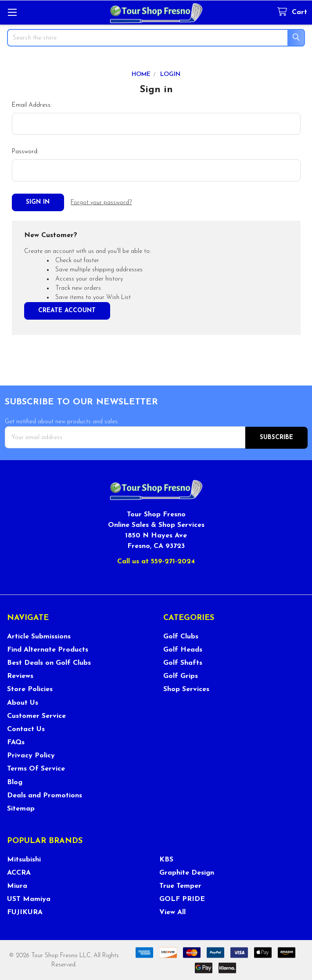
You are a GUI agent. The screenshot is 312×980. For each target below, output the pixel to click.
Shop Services (186, 688)
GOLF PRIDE (182, 898)
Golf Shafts (183, 662)
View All (172, 912)
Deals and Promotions (45, 795)
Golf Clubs (181, 636)
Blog (15, 782)
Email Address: (32, 105)
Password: (25, 152)
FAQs (16, 742)
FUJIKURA (25, 912)
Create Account (67, 310)
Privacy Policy (31, 755)
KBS (166, 859)
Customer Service (36, 715)
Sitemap (21, 808)
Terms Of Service (36, 768)
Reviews (20, 675)
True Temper (180, 885)
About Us (23, 702)
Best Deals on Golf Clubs (49, 662)
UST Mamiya (29, 898)
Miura (17, 885)
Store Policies (30, 688)
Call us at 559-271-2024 (156, 561)
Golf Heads (183, 649)
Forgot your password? (101, 203)
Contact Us (26, 728)
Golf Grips (181, 675)
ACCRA (19, 872)
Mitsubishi (24, 859)
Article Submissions (39, 636)
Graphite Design (187, 872)
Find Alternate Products (48, 649)
